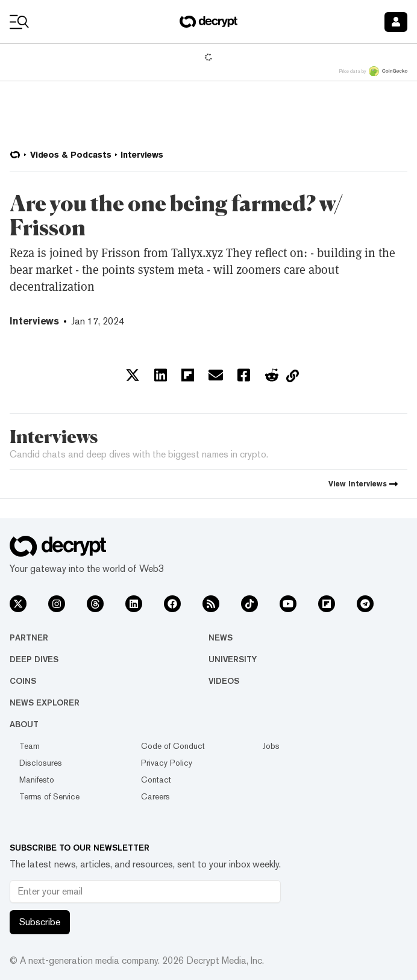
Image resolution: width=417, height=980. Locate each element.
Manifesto (37, 780)
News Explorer (45, 702)
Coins (23, 681)
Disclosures (41, 763)
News (221, 637)
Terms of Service (49, 796)
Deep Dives (34, 659)
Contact (156, 780)
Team (30, 746)
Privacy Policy (167, 763)
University (233, 659)
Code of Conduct (173, 746)
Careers (155, 796)
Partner (29, 637)
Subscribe (40, 922)
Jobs (271, 746)
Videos (224, 681)
